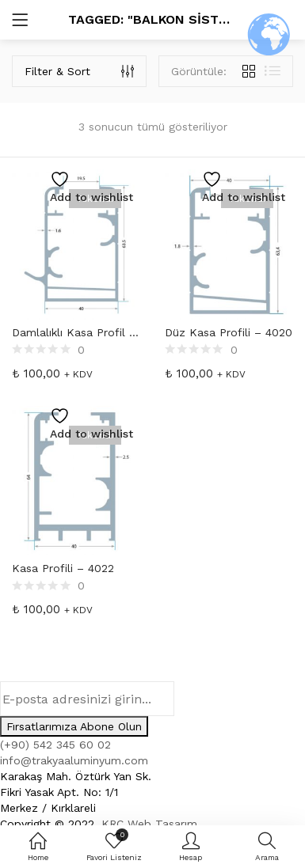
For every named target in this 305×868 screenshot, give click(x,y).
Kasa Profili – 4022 (63, 568)
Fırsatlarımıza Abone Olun (74, 726)
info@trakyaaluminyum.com (74, 760)
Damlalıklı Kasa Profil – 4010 (76, 332)
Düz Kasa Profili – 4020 (229, 332)
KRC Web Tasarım (149, 824)
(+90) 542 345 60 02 (55, 745)
